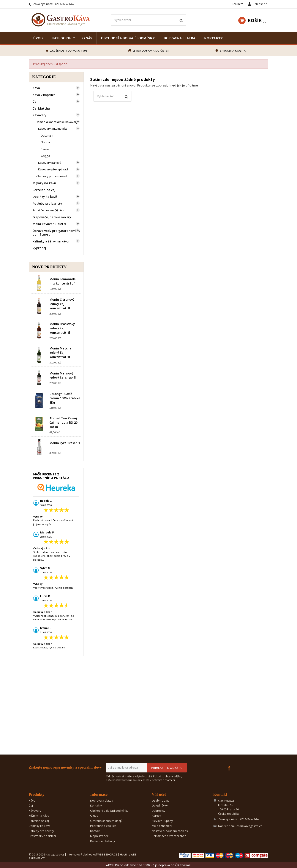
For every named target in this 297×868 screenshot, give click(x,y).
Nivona (45, 142)
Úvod (38, 38)
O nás (87, 38)
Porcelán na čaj (44, 190)
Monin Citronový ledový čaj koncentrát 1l (62, 304)
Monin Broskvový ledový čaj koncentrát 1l (62, 328)
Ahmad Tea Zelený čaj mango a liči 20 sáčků (64, 422)
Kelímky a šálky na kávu (51, 241)
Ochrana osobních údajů (106, 821)
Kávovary (39, 115)
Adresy (156, 816)
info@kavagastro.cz (249, 826)
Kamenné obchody (103, 841)
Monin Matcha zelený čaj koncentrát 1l (60, 353)
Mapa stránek (99, 836)
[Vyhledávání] (148, 20)
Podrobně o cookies (103, 826)
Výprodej (39, 248)
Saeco (45, 149)
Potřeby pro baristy (47, 204)
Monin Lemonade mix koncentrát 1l (63, 281)
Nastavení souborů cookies (170, 831)
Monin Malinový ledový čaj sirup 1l (63, 375)
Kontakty (213, 38)
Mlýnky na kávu (44, 183)
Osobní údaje (161, 800)
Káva (36, 88)
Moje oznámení (162, 826)
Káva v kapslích (44, 95)
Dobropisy (159, 811)
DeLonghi (47, 135)
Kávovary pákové (50, 163)
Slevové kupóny (162, 821)
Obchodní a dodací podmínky (128, 38)
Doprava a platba (179, 38)
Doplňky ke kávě (45, 197)
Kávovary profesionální (51, 176)
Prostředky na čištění (49, 210)
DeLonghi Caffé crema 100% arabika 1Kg (65, 398)
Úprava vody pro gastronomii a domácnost (56, 233)
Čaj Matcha (41, 108)
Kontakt (95, 831)
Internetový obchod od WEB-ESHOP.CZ (92, 854)
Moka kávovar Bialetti (49, 224)
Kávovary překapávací (53, 169)
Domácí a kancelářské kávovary (57, 122)
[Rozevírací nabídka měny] (238, 4)
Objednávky (160, 805)
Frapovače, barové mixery (52, 217)
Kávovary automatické (53, 129)
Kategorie (61, 38)
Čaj (35, 101)
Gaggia (45, 156)
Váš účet (159, 794)
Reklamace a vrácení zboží (169, 836)
